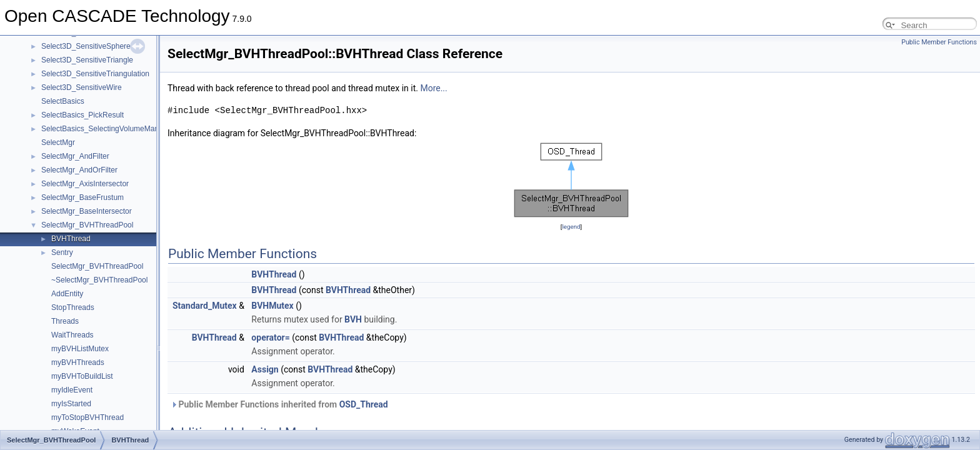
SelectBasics (63, 101)
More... (433, 88)
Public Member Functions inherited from (279, 404)
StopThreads (73, 307)
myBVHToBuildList (82, 376)
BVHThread (71, 239)
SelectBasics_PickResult (82, 115)
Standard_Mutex (205, 306)
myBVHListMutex (80, 349)
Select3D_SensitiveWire (82, 87)
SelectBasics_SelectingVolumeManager (107, 129)
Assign (265, 369)
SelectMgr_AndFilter (75, 156)
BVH (353, 319)
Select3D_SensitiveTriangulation (95, 74)
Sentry (62, 252)
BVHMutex (272, 306)
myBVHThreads (78, 362)
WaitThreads (72, 335)
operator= (270, 337)
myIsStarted (71, 404)
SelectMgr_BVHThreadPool (87, 225)
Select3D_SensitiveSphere (86, 46)
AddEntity (67, 294)
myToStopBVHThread (87, 417)
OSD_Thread (364, 404)
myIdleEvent (72, 390)
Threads (65, 321)
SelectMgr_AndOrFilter (79, 170)
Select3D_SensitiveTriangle (87, 60)
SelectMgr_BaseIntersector (87, 211)
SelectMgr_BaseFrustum (82, 197)
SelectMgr (58, 142)
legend (571, 227)
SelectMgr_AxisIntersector (85, 184)
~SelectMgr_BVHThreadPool (99, 280)
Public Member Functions (939, 42)
